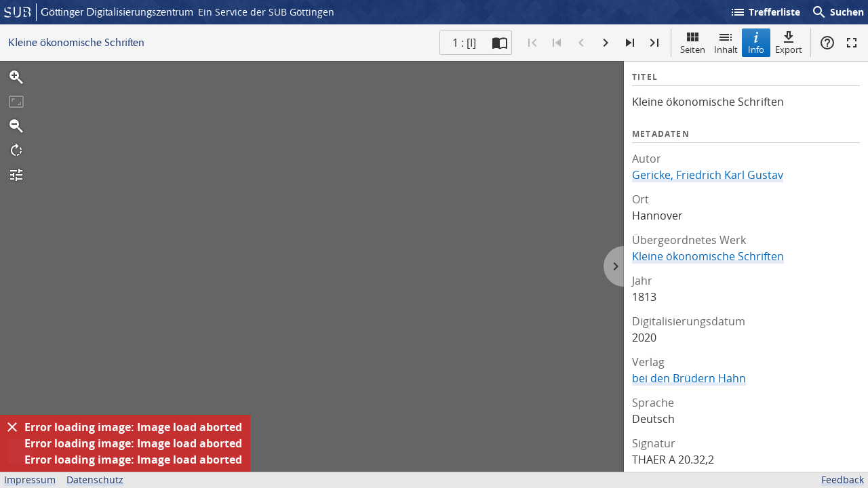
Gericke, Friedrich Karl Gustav (708, 175)
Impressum (30, 480)
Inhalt (726, 42)
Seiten (693, 42)
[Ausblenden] (12, 427)
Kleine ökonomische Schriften (708, 256)
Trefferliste (765, 12)
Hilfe (827, 43)
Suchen (837, 12)
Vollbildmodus (852, 43)
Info (756, 42)
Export (789, 42)
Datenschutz (95, 480)
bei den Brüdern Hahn (689, 378)
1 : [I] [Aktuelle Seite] (464, 43)
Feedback (843, 480)
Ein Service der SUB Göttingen (266, 12)
